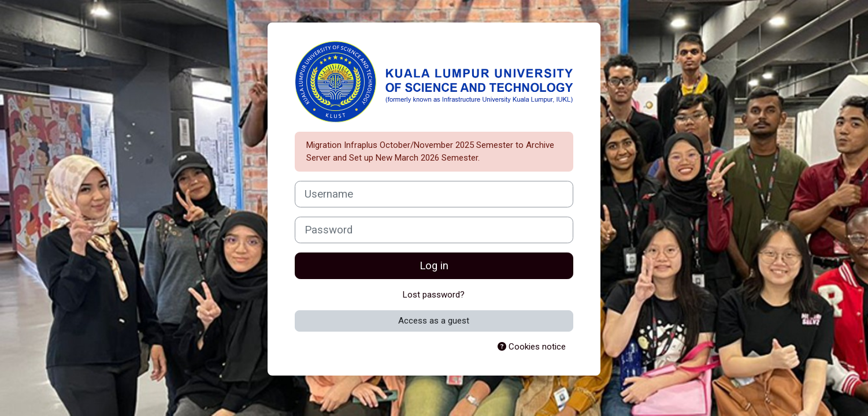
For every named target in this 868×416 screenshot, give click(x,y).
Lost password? (434, 295)
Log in (434, 266)
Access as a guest (434, 321)
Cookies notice (532, 347)
